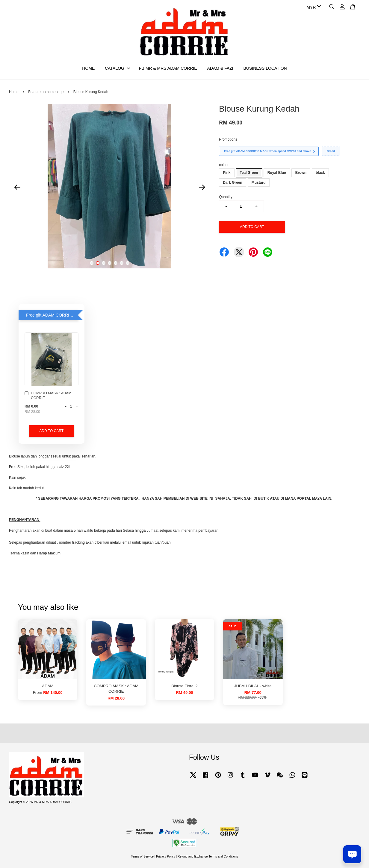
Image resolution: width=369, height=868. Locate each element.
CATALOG (118, 68)
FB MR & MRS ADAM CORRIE (168, 68)
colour (224, 165)
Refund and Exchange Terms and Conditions (208, 856)
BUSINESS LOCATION (265, 68)
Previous (17, 187)
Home (14, 92)
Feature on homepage (46, 92)
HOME (88, 68)
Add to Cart (51, 431)
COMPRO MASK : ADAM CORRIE (48, 396)
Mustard (259, 183)
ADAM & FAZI (220, 68)
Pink (227, 173)
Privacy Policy (165, 856)
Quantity (226, 197)
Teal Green (249, 173)
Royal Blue (277, 173)
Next (202, 187)
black (320, 173)
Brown (301, 173)
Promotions (228, 139)
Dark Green (233, 183)
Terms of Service (142, 856)
